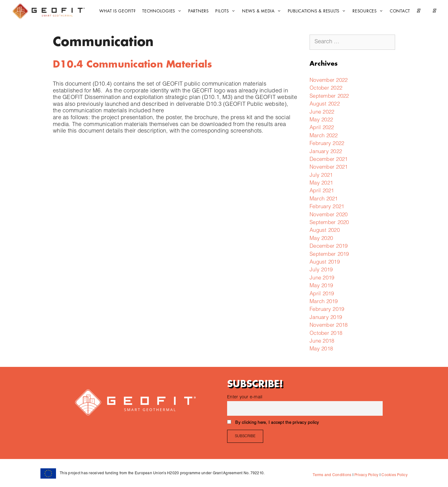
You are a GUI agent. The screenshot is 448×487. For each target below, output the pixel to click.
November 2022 (329, 81)
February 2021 (327, 207)
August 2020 (325, 231)
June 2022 (322, 112)
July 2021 (321, 176)
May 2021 (321, 183)
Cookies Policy (394, 475)
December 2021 (329, 160)
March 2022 (324, 136)
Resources (369, 11)
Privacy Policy (366, 475)
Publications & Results (318, 11)
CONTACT (400, 11)
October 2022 (326, 89)
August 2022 (325, 104)
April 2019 (322, 294)
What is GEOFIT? (117, 11)
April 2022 (322, 128)
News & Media (263, 11)
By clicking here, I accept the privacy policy (277, 423)
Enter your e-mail (245, 397)
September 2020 (329, 223)
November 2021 (329, 168)
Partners (198, 11)
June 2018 (322, 342)
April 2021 (322, 191)
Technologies (163, 11)
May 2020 (321, 239)
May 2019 (321, 286)
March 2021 (324, 199)
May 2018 (321, 349)
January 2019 (326, 318)
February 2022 (327, 144)
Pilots (227, 11)
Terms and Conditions (332, 475)
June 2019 (322, 278)
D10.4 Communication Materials (132, 64)
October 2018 (326, 334)
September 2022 (329, 97)
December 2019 (329, 247)
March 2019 (324, 302)
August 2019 (325, 262)
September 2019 (329, 255)
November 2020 (329, 215)
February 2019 (327, 310)
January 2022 (326, 152)
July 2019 (321, 270)
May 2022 (321, 120)
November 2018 (329, 326)
